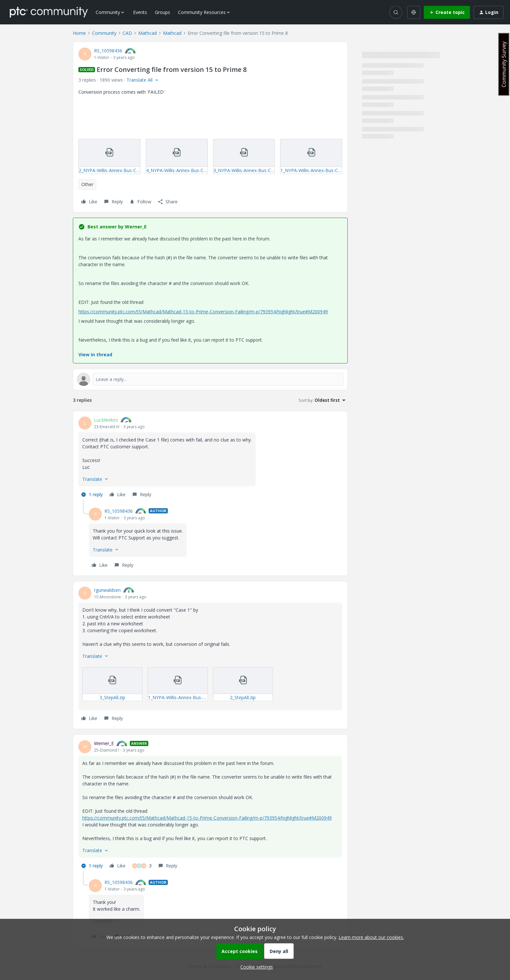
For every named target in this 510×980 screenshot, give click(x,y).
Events (140, 12)
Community (104, 33)
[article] (210, 458)
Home (79, 33)
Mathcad (148, 33)
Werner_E (104, 743)
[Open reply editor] (210, 379)
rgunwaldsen (107, 590)
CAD (127, 33)
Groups (162, 12)
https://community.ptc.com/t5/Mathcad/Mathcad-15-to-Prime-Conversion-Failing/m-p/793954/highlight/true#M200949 (203, 312)
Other (87, 184)
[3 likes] (142, 866)
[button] (447, 12)
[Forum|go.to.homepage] (49, 12)
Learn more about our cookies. (371, 937)
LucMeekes (106, 420)
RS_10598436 (108, 51)
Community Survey (504, 64)
